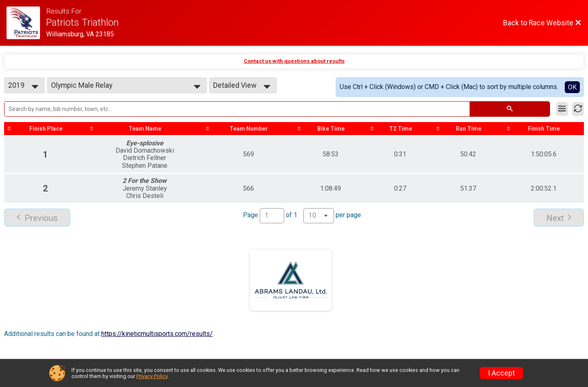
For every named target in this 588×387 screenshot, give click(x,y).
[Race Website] (26, 23)
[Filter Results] (562, 109)
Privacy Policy (152, 376)
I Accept (501, 373)
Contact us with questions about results (294, 61)
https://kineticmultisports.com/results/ (157, 334)
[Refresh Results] (578, 109)
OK (572, 87)
